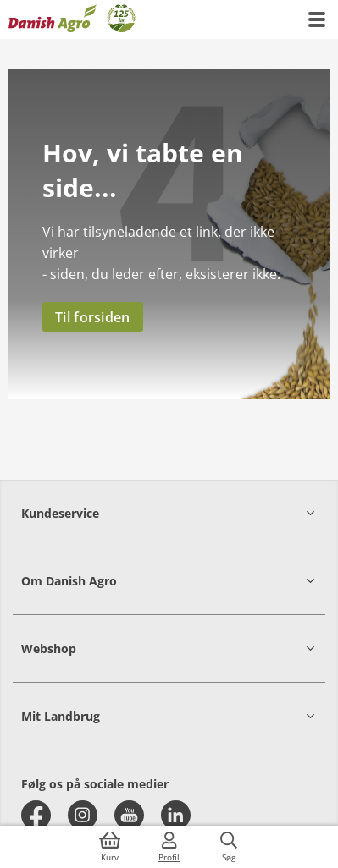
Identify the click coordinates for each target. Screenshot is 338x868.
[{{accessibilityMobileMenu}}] (317, 19)
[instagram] (83, 815)
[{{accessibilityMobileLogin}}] (169, 847)
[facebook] (36, 815)
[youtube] (129, 815)
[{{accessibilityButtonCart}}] (110, 847)
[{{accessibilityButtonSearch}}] (229, 847)
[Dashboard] (72, 19)
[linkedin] (176, 815)
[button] (169, 513)
